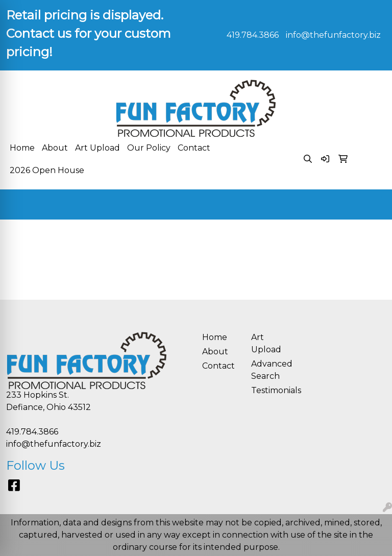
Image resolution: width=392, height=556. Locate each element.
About (55, 148)
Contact (194, 148)
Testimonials (269, 390)
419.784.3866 (253, 35)
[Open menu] (372, 205)
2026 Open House (47, 170)
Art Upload (97, 148)
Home (22, 148)
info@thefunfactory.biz (333, 35)
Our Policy (149, 148)
